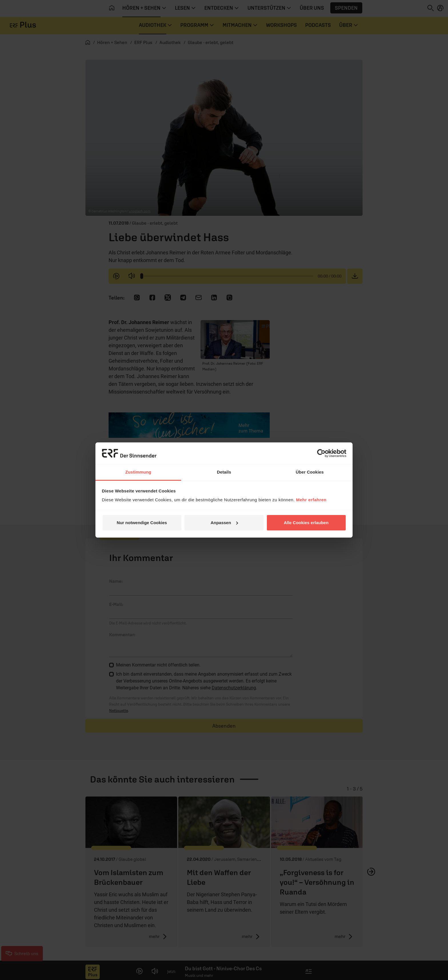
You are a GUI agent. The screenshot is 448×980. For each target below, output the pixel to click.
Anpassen (224, 523)
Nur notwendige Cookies (142, 523)
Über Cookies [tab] (310, 472)
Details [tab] (224, 472)
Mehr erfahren (311, 500)
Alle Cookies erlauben (306, 523)
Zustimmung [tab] (138, 472)
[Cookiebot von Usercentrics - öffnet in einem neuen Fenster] (321, 453)
